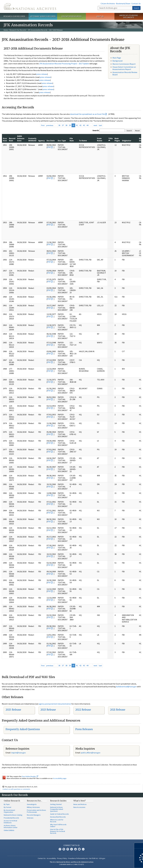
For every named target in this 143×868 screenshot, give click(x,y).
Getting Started (56, 804)
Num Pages (117, 139)
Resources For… (35, 801)
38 (66, 125)
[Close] (140, 846)
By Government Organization (9, 811)
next (95, 125)
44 (87, 125)
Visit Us (100, 16)
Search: (96, 130)
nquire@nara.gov (19, 753)
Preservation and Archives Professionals (36, 811)
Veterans (30, 818)
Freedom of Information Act (78, 858)
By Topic (7, 804)
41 (77, 125)
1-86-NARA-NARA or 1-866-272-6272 (71, 864)
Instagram (68, 849)
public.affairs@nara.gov (91, 753)
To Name (83, 141)
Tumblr (72, 849)
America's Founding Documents (129, 16)
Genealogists (32, 804)
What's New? (79, 801)
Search (136, 8)
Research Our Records (14, 16)
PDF (49, 147)
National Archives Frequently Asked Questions (57, 809)
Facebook (60, 849)
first (43, 125)
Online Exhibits (9, 830)
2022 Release (83, 710)
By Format (7, 807)
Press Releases (84, 729)
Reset (137, 131)
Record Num (12, 139)
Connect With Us (71, 845)
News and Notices (80, 804)
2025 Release (13, 710)
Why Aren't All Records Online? (58, 825)
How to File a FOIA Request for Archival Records (58, 831)
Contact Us (136, 4)
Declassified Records (58, 817)
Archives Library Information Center (11, 826)
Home (6, 30)
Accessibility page (60, 778)
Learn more (121, 864)
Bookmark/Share (123, 4)
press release (42, 74)
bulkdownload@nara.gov (126, 687)
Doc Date (51, 141)
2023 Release (48, 710)
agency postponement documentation (55, 704)
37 (63, 125)
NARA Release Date (21, 138)
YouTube (75, 849)
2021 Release (118, 710)
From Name (100, 139)
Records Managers (34, 815)
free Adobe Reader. (30, 776)
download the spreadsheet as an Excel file (87, 114)
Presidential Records (11, 818)
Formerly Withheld (32, 139)
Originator (127, 141)
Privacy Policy (62, 858)
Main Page (117, 58)
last (100, 125)
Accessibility (51, 858)
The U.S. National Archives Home (30, 6)
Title (110, 139)
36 (59, 125)
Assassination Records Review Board (125, 73)
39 (70, 125)
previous (50, 125)
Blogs (79, 849)
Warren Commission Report (124, 64)
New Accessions (79, 807)
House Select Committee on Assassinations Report (124, 68)
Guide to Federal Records (59, 814)
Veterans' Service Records (43, 16)
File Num (72, 139)
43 (84, 125)
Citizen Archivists (108, 4)
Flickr (83, 849)
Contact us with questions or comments (16, 789)
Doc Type (62, 141)
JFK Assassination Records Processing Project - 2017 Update (64, 64)
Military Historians (33, 807)
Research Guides (58, 801)
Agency (41, 141)
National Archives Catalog (13, 815)
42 (80, 125)
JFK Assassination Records (38, 30)
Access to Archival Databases (10, 822)
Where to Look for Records (57, 821)
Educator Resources (72, 16)
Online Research (12, 801)
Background (117, 61)
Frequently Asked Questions (23, 729)
